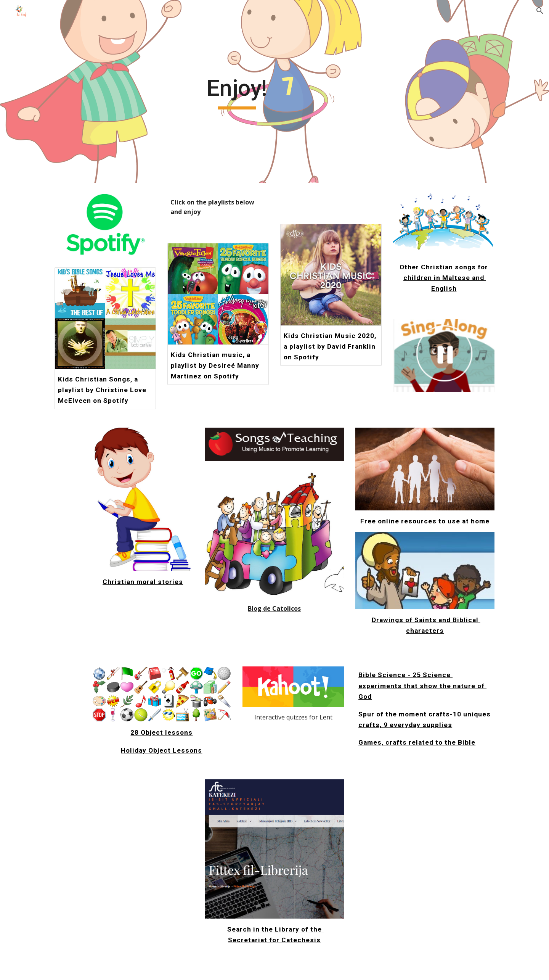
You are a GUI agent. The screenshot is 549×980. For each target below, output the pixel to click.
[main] (237, 92)
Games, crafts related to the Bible (417, 742)
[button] (540, 11)
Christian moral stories (143, 582)
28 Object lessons (161, 732)
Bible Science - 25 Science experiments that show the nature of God (422, 686)
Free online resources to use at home (425, 521)
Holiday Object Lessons (161, 750)
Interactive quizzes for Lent (293, 717)
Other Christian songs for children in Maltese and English (445, 278)
